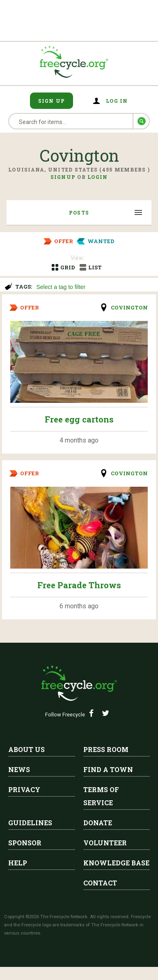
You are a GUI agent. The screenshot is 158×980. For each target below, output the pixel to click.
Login (97, 177)
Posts (79, 212)
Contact (100, 883)
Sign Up (52, 101)
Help (18, 863)
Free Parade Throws (79, 585)
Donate (98, 823)
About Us (26, 749)
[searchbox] (92, 288)
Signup (63, 177)
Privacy (24, 789)
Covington (129, 307)
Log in (117, 101)
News (19, 769)
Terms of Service (101, 796)
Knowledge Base (116, 863)
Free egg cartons (79, 419)
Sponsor (25, 843)
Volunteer (105, 843)
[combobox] (93, 286)
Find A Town (108, 769)
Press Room (106, 749)
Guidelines (30, 823)
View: (78, 258)
